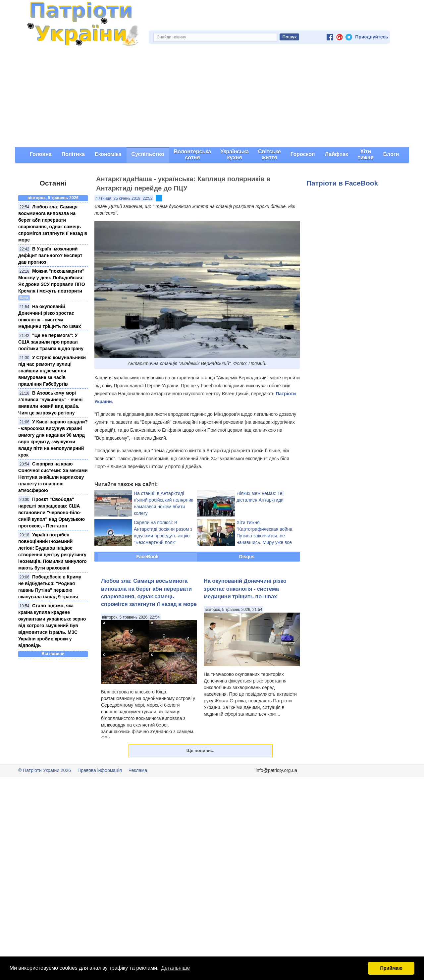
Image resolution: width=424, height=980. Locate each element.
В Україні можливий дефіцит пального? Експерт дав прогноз (50, 255)
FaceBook (148, 557)
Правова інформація (100, 770)
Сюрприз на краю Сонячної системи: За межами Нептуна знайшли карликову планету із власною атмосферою (53, 477)
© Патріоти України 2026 (45, 770)
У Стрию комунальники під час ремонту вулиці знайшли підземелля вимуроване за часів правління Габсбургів (52, 371)
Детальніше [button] (175, 968)
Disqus (247, 557)
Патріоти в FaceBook (342, 183)
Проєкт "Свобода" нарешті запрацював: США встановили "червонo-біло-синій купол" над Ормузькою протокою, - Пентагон (52, 513)
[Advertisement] (212, 97)
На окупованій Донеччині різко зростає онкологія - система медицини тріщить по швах (245, 589)
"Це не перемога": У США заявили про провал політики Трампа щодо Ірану (51, 342)
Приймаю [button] (391, 968)
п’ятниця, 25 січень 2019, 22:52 (124, 198)
